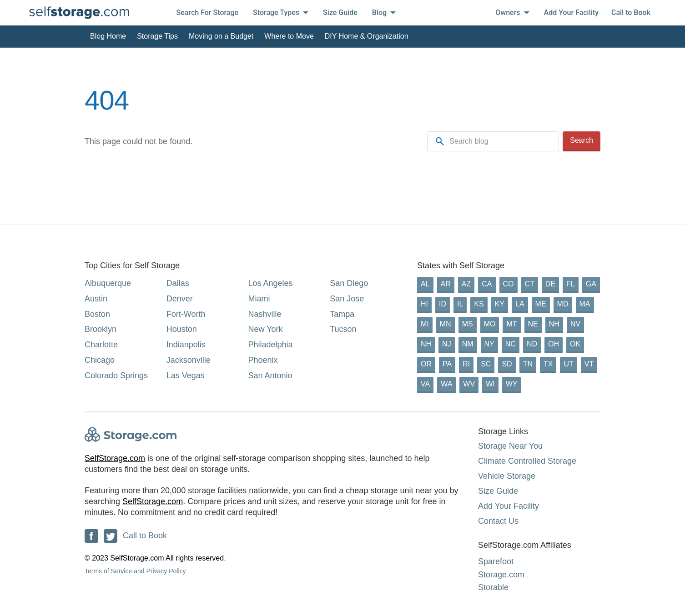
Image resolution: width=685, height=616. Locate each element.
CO (509, 284)
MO (490, 324)
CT (530, 284)
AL (425, 284)
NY (489, 344)
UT (568, 364)
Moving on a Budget (221, 36)
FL (571, 284)
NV (575, 324)
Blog (384, 13)
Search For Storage (208, 13)
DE (550, 284)
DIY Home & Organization (367, 36)
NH (554, 324)
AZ (466, 284)
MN (446, 324)
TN (528, 364)
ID (443, 304)
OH (554, 344)
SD (507, 364)
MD (563, 304)
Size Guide (340, 13)
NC (511, 344)
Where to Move (289, 36)
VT (589, 364)
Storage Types (281, 13)
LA (520, 304)
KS (479, 304)
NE (533, 324)
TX (548, 364)
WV (469, 384)
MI (425, 324)
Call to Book (631, 13)
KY (500, 304)
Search (582, 140)
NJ (447, 344)
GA (591, 284)
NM (468, 344)
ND (532, 344)
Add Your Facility (571, 13)
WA (446, 384)
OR (426, 364)
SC (486, 364)
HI (424, 304)
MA (585, 304)
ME (541, 304)
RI (466, 364)
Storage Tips (157, 36)
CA (487, 284)
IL (460, 304)
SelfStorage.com (115, 458)
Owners (512, 13)
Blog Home (108, 36)
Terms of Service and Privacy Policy (135, 571)
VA (425, 384)
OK (575, 344)
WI (490, 384)
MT (511, 324)
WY (512, 384)
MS (468, 324)
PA (447, 364)
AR (446, 284)
